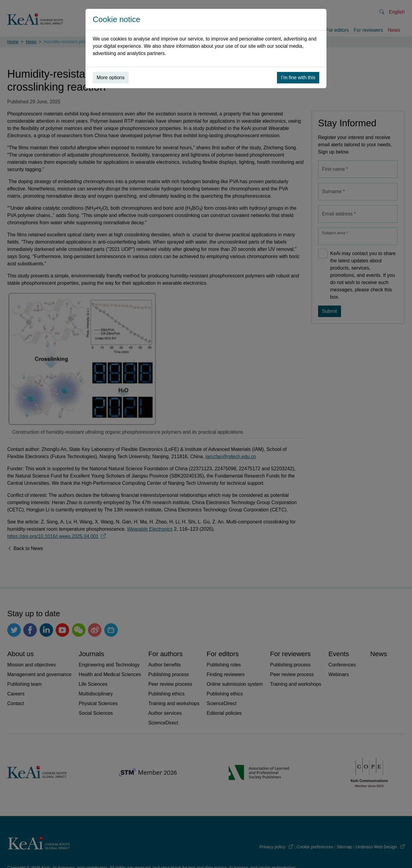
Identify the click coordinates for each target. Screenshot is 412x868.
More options (111, 78)
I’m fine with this (298, 78)
